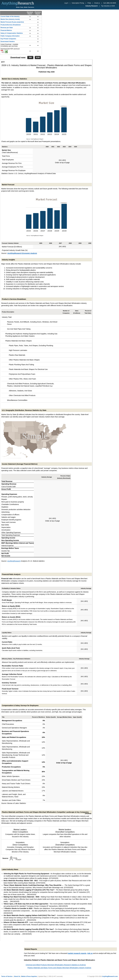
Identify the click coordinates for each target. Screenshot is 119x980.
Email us (97, 3)
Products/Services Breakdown (11, 25)
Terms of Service (7, 976)
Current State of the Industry (10, 16)
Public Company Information (10, 36)
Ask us (90, 953)
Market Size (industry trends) (10, 19)
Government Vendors (8, 42)
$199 (38, 57)
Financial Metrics (6, 30)
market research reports (77, 953)
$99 (30, 57)
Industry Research (92, 6)
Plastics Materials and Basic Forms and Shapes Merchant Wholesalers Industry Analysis (59, 968)
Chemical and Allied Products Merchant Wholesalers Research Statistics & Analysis (56, 965)
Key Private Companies (8, 39)
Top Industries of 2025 (108, 6)
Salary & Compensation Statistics (12, 33)
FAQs (89, 3)
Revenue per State (7, 28)
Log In (66, 3)
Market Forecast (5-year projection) (12, 22)
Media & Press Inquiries (29, 976)
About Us (17, 976)
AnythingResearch (14, 561)
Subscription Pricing (78, 3)
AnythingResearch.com (110, 976)
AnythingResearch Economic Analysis (22, 253)
